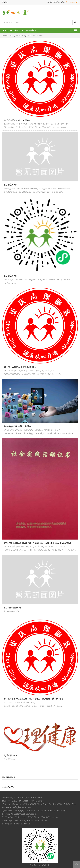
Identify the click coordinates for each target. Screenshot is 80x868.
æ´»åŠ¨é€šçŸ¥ (16, 30)
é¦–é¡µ (5, 2)
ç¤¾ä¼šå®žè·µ (31, 30)
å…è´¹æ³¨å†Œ (72, 2)
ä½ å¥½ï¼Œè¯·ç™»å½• (56, 2)
